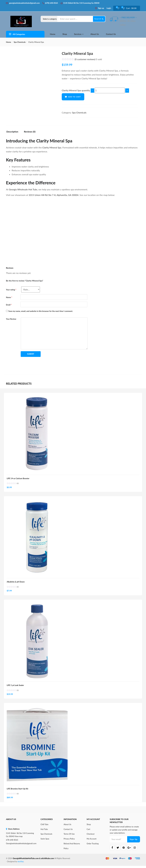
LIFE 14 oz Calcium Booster (18, 479)
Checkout (91, 836)
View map (19, 839)
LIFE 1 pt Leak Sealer (16, 687)
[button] (130, 8)
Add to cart (75, 97)
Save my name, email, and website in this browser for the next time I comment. (41, 311)
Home (53, 34)
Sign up (101, 8)
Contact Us (111, 34)
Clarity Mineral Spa (52, 147)
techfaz (21, 864)
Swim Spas (45, 841)
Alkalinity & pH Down (16, 583)
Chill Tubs (45, 826)
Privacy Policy (69, 841)
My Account (92, 841)
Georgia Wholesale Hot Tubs (23, 189)
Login (109, 8)
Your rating (11, 290)
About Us (95, 34)
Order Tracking (93, 846)
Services (79, 34)
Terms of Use (69, 836)
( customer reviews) (85, 59)
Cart (88, 831)
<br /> (49, 229)
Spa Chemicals (20, 42)
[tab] (13, 132)
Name (9, 297)
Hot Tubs (44, 831)
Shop (65, 34)
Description (12, 132)
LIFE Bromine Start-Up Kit (18, 791)
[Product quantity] (110, 90)
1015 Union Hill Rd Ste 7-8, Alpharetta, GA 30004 (54, 195)
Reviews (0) (30, 132)
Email (9, 305)
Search (99, 19)
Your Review (11, 319)
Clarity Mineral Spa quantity (76, 90)
